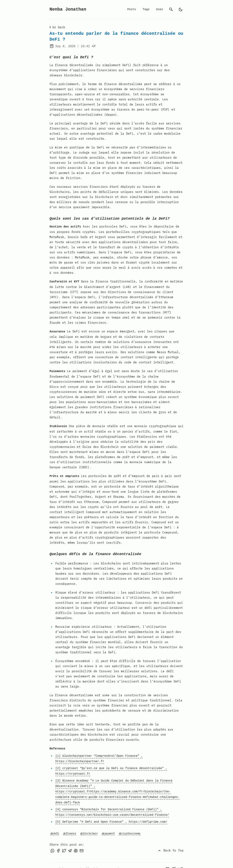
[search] (171, 9)
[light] (181, 9)
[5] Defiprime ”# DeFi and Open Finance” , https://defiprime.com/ (111, 814)
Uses (160, 9)
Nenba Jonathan (68, 9)
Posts (132, 9)
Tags (146, 9)
